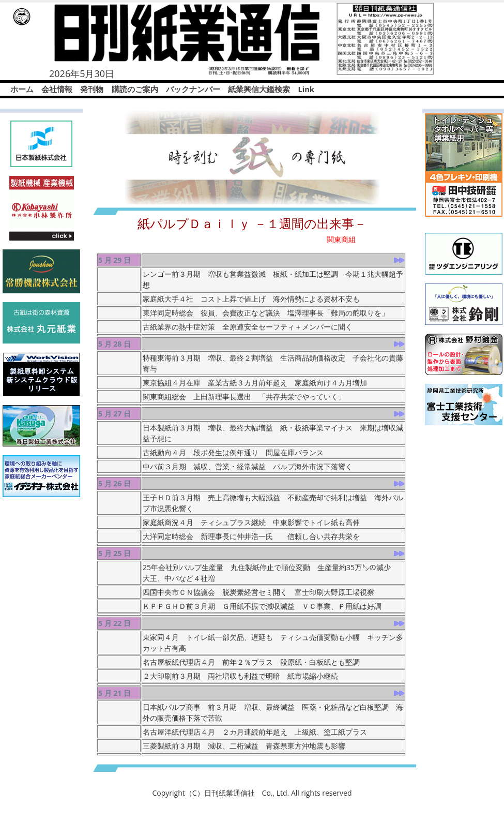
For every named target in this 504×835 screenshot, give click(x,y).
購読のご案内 (135, 89)
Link (306, 89)
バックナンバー (193, 89)
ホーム (22, 89)
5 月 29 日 (114, 260)
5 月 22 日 (114, 623)
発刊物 (92, 89)
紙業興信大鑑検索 (259, 89)
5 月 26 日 (114, 483)
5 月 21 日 (114, 693)
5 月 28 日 (114, 344)
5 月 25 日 (114, 553)
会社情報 (57, 89)
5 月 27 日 (114, 414)
